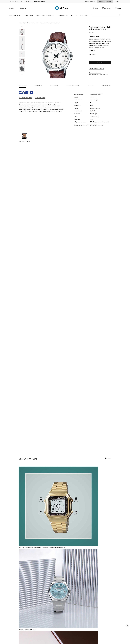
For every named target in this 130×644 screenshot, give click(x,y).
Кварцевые (57, 23)
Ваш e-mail (92, 54)
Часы (20, 23)
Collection (30, 23)
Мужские (36, 23)
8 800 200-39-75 (14, 1)
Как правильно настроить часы (27, 630)
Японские (43, 23)
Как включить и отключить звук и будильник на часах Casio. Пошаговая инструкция (42, 547)
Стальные (49, 23)
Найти (120, 15)
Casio (24, 23)
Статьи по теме (28, 459)
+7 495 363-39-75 (26, 1)
